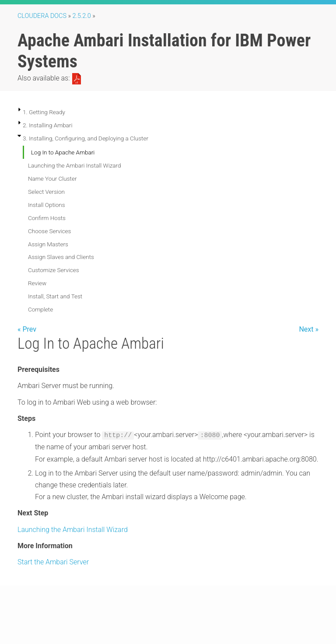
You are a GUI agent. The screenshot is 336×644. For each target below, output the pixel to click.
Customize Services (53, 270)
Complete (40, 309)
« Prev (27, 329)
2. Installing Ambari (47, 125)
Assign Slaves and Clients (61, 257)
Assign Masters (48, 244)
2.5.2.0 (82, 16)
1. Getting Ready (44, 112)
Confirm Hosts (47, 218)
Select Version (46, 192)
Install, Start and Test (55, 296)
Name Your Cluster (52, 178)
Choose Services (49, 231)
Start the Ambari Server (53, 562)
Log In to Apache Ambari (63, 152)
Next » (309, 329)
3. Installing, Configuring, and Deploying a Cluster (86, 138)
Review (37, 283)
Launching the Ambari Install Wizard (74, 165)
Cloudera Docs (42, 16)
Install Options (47, 205)
